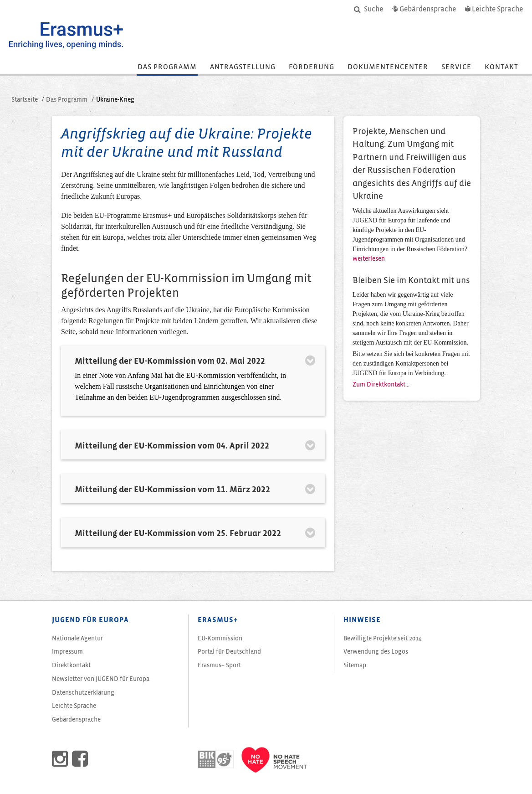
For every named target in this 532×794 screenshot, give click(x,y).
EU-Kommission (220, 638)
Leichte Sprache (74, 706)
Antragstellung (243, 67)
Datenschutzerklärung (83, 693)
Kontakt (501, 67)
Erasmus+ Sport (219, 665)
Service (456, 67)
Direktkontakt (71, 665)
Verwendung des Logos (376, 652)
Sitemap (355, 665)
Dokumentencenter (388, 67)
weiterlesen (369, 259)
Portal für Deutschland (229, 652)
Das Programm (167, 67)
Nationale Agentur (77, 638)
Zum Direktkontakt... (381, 384)
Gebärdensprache (76, 719)
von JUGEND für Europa (101, 679)
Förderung (312, 67)
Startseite (25, 100)
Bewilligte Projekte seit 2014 (383, 638)
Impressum (67, 652)
